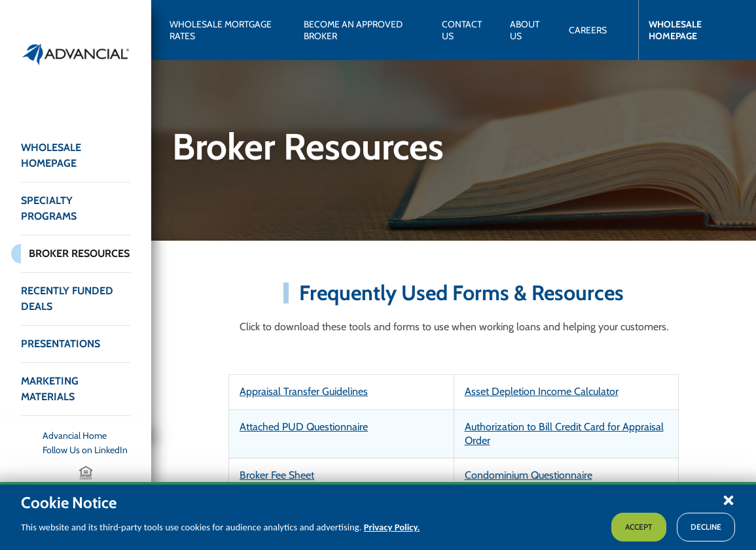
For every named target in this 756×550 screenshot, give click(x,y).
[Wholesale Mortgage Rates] (226, 30)
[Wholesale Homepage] (688, 30)
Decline (706, 527)
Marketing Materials (50, 389)
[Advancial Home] (86, 436)
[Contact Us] (465, 30)
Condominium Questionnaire (529, 475)
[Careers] (588, 30)
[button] (729, 500)
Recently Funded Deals (67, 299)
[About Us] (529, 30)
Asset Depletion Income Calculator (542, 391)
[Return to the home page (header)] (76, 54)
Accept (639, 527)
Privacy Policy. (392, 527)
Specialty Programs (49, 208)
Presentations (61, 344)
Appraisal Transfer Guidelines (304, 391)
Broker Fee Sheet (277, 475)
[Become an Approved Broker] (362, 30)
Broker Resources (79, 253)
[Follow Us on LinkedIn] (86, 450)
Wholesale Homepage (51, 155)
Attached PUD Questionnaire (304, 427)
